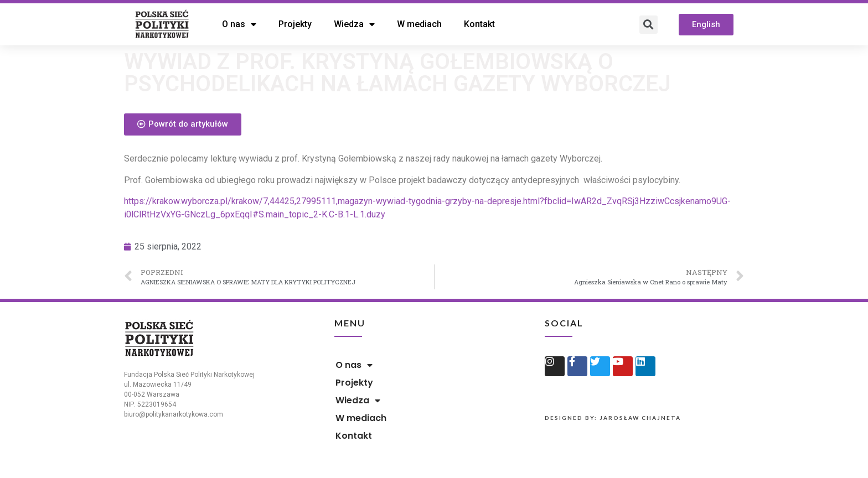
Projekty (295, 24)
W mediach (419, 24)
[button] (706, 25)
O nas (239, 24)
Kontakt (479, 24)
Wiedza (354, 24)
